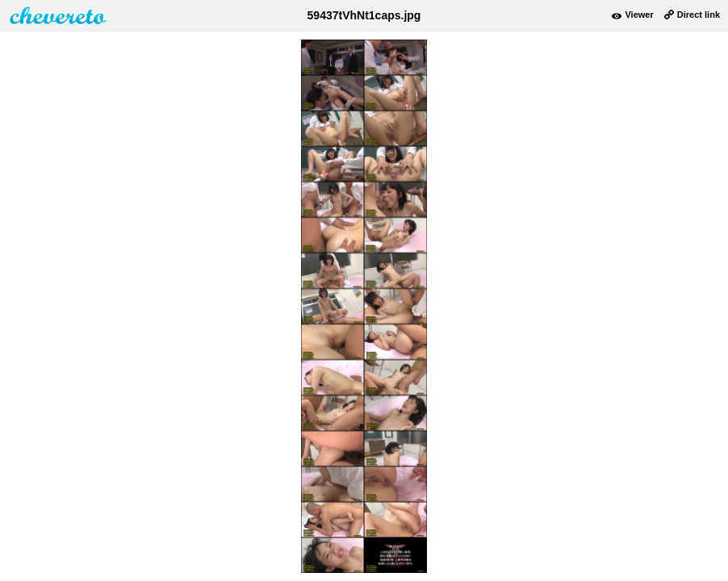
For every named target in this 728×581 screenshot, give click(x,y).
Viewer (639, 15)
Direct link (699, 15)
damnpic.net (59, 15)
